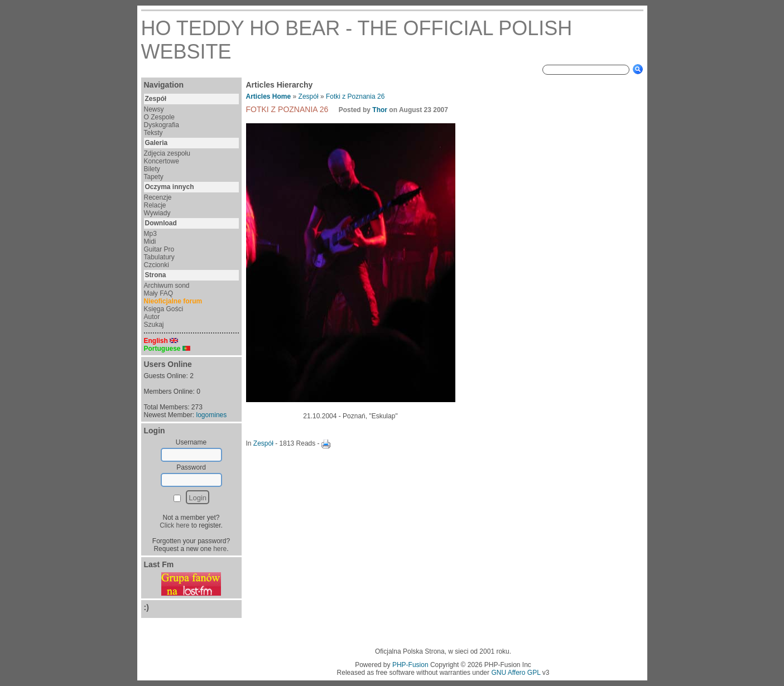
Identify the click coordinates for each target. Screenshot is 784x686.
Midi (150, 241)
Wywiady (157, 213)
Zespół (309, 96)
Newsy (154, 109)
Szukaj (154, 325)
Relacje (155, 205)
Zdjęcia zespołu (167, 153)
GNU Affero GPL (516, 673)
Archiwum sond (167, 286)
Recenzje (158, 197)
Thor (380, 110)
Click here (174, 525)
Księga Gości (164, 309)
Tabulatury (159, 257)
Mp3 (150, 234)
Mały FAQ (159, 293)
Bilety (152, 169)
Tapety (154, 177)
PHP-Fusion (410, 665)
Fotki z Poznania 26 (355, 96)
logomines (212, 415)
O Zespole (159, 117)
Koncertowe (162, 161)
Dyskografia (162, 125)
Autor (152, 317)
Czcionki (157, 265)
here (220, 549)
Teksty (153, 133)
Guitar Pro (159, 249)
